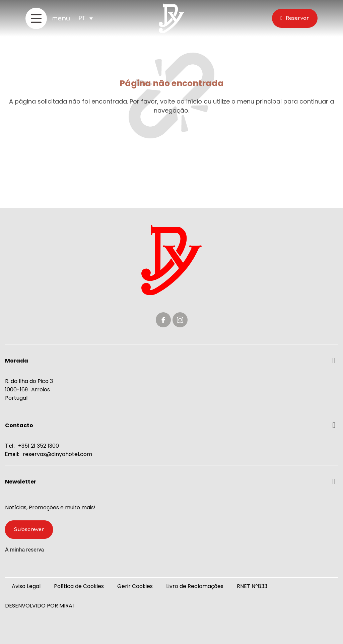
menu (61, 18)
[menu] (36, 18)
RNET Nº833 (252, 586)
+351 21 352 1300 (39, 446)
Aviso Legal (26, 586)
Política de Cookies (79, 586)
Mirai (66, 606)
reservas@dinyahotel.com (57, 454)
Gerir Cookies (135, 586)
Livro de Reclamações (195, 586)
